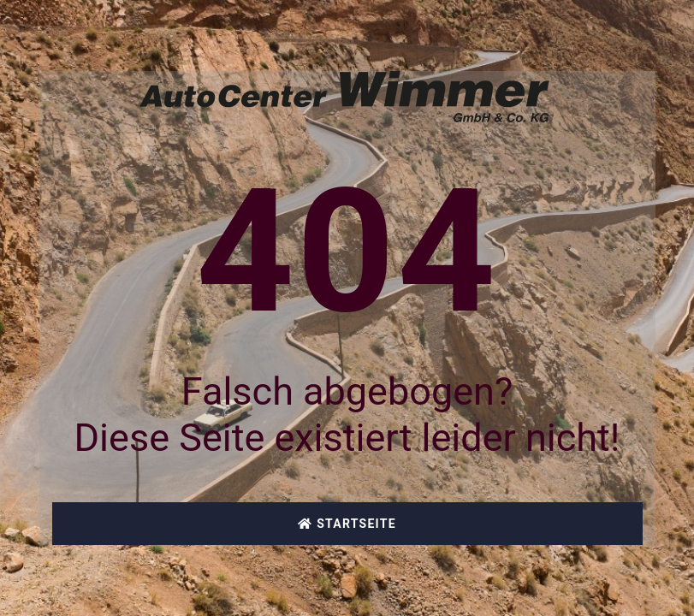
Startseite (347, 524)
